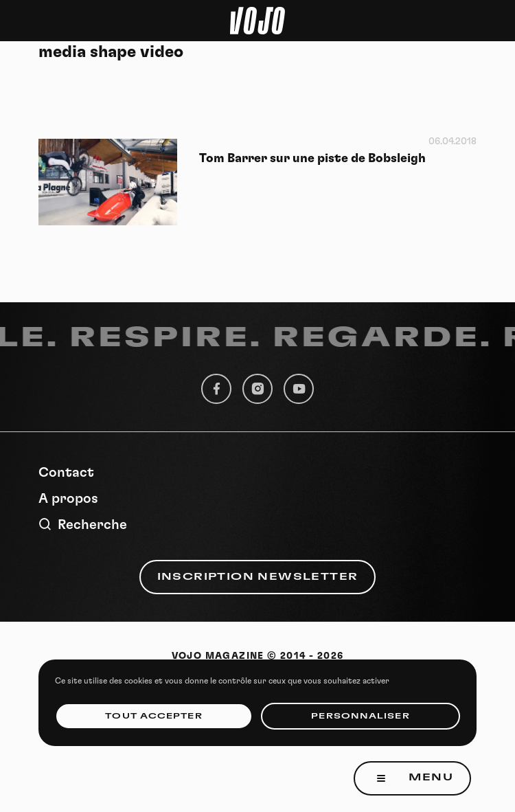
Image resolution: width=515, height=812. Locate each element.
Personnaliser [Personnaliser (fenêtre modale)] (360, 716)
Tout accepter (153, 716)
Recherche (83, 525)
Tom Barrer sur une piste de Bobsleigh (312, 159)
